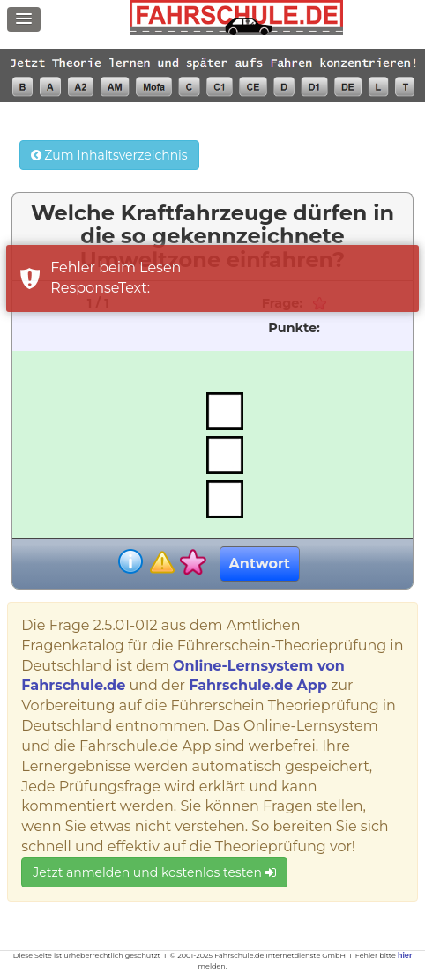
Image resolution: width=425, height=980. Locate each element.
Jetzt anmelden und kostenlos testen (154, 872)
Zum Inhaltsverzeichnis (109, 155)
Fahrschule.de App (258, 685)
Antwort (260, 564)
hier (405, 955)
